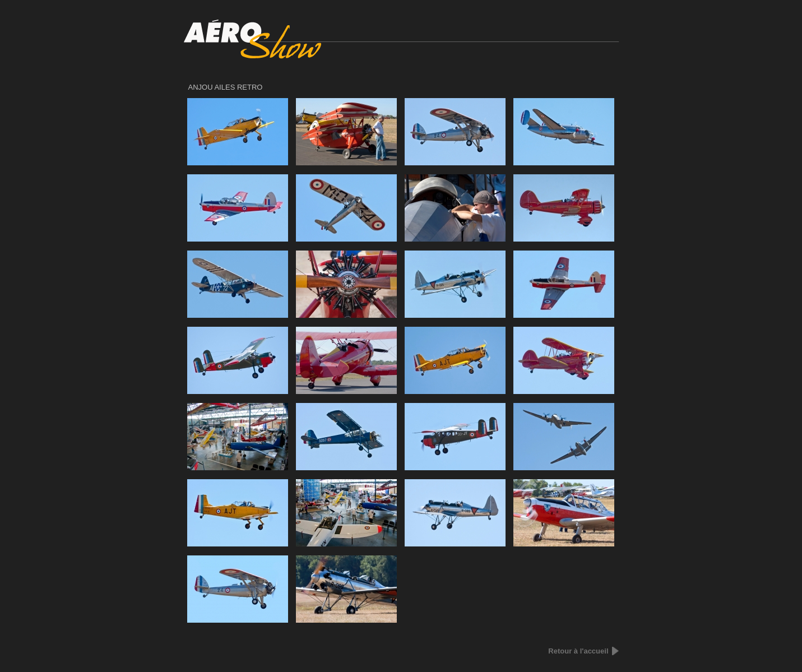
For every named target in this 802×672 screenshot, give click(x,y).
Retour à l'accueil (578, 651)
